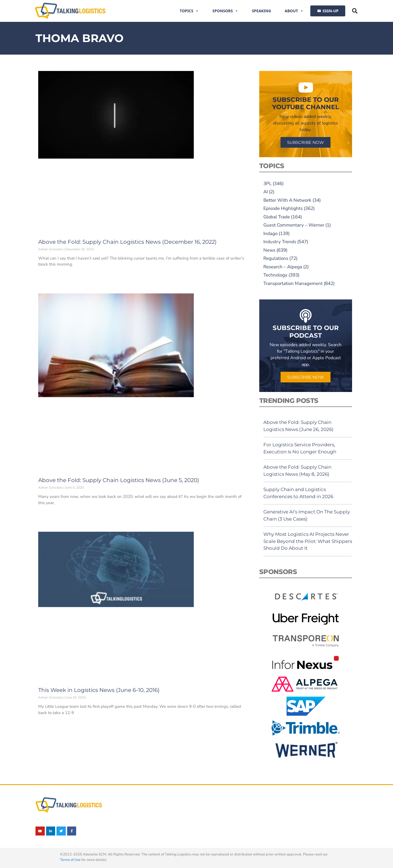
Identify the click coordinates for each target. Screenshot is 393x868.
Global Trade (277, 217)
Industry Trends (280, 242)
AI (266, 192)
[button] (355, 11)
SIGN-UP (331, 11)
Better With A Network (287, 200)
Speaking (261, 11)
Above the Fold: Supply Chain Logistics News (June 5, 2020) (119, 480)
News (269, 250)
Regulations (276, 258)
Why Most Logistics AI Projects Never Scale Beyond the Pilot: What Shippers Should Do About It (308, 541)
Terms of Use (70, 860)
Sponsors (225, 11)
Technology (275, 275)
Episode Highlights (283, 208)
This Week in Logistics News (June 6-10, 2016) (99, 690)
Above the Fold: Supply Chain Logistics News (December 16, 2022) (127, 242)
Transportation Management (293, 283)
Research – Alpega (283, 267)
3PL (267, 184)
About (294, 11)
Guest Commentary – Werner (294, 225)
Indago (270, 234)
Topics (189, 11)
